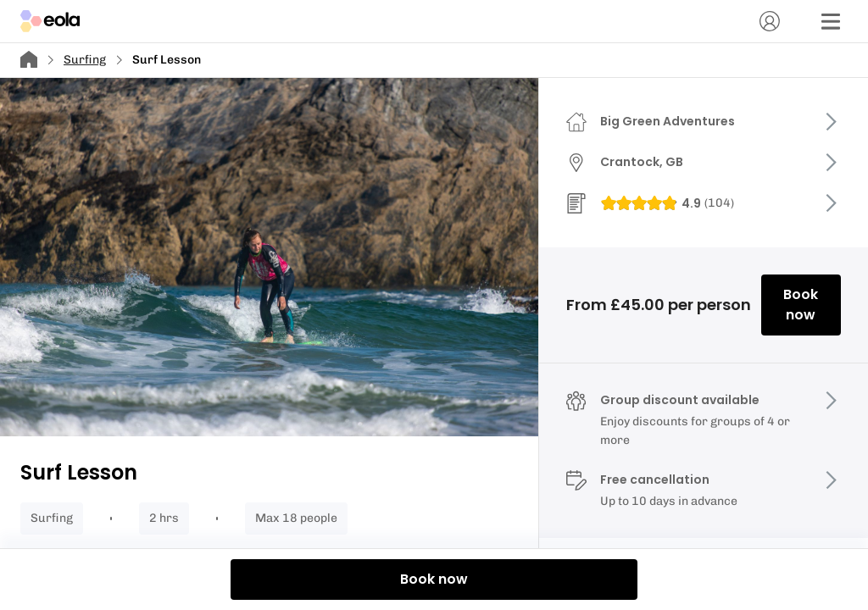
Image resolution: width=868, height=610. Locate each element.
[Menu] (831, 21)
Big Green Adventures (668, 121)
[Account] (770, 21)
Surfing (85, 60)
